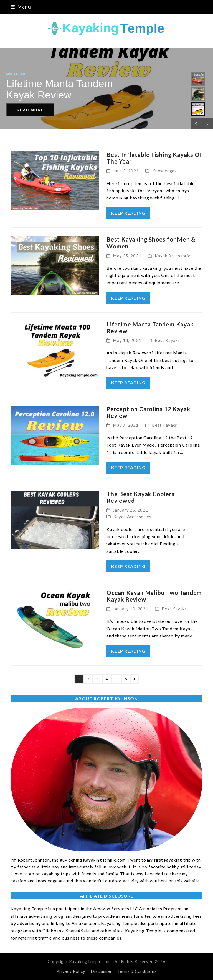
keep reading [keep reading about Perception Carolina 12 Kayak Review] (128, 467)
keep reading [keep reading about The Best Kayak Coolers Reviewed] (128, 566)
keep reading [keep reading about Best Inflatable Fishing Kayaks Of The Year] (128, 213)
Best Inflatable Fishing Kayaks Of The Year (154, 158)
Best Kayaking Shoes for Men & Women (151, 243)
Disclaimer (101, 971)
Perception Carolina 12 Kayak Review (148, 412)
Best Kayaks (167, 340)
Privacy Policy (71, 971)
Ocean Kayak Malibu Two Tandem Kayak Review (154, 596)
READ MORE (30, 110)
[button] (21, 7)
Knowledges (164, 171)
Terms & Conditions (137, 971)
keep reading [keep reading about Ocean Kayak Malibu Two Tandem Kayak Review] (128, 651)
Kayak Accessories (174, 256)
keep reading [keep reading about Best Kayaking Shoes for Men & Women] (128, 298)
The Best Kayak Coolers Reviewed (141, 497)
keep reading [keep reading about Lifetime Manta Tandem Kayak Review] (128, 383)
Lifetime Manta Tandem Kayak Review (150, 327)
